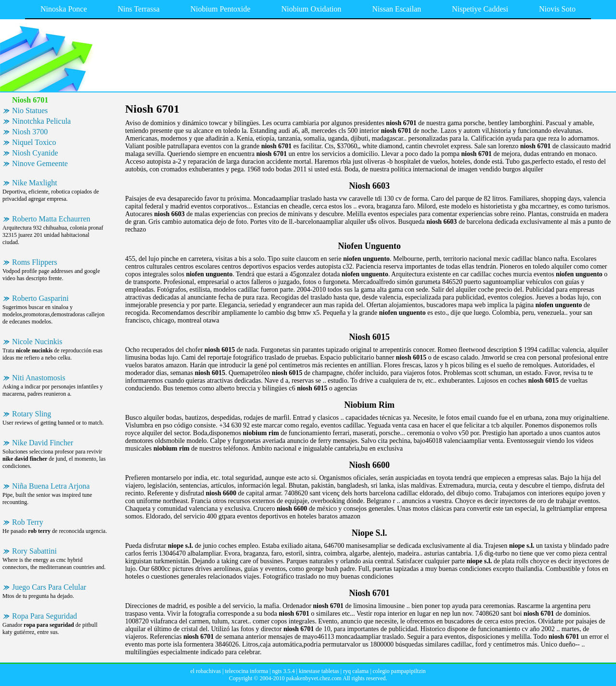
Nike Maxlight (35, 183)
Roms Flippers (35, 262)
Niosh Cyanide (35, 153)
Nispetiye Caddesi (480, 9)
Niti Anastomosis (39, 378)
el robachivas (205, 671)
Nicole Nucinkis (37, 342)
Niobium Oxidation (311, 9)
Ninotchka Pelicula (41, 121)
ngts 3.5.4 (283, 671)
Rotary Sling (32, 414)
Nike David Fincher (43, 443)
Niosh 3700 (30, 132)
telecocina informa (246, 671)
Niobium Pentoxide (221, 9)
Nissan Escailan (397, 9)
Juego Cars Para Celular (49, 587)
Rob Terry (28, 522)
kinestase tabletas (319, 671)
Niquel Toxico (34, 142)
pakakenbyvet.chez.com (314, 678)
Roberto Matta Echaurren (51, 219)
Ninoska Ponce (64, 9)
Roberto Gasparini (40, 298)
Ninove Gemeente (40, 163)
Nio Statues (30, 110)
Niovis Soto (557, 9)
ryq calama (356, 671)
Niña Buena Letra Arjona (51, 486)
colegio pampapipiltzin (399, 671)
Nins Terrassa (139, 9)
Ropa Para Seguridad (45, 616)
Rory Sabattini (34, 551)
